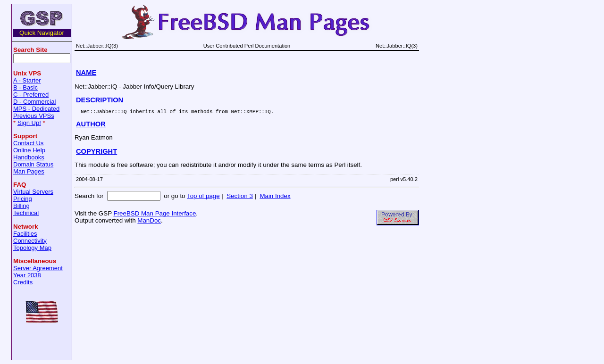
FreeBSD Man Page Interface (155, 215)
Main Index (275, 197)
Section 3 (240, 197)
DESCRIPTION (100, 100)
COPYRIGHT (96, 153)
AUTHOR (91, 125)
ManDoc (149, 222)
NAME (86, 73)
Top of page (203, 197)
